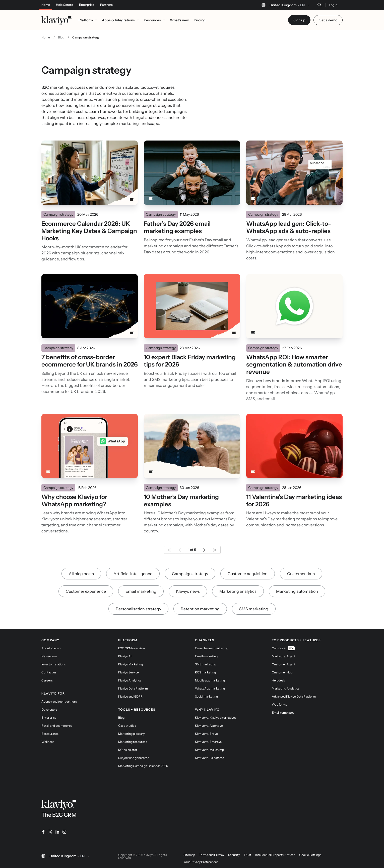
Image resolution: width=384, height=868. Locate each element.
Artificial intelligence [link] (133, 574)
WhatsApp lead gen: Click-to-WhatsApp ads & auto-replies (289, 227)
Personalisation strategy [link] (138, 609)
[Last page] (215, 550)
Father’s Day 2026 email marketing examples (177, 227)
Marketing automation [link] (297, 591)
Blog (61, 37)
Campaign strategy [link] (190, 574)
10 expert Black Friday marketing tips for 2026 (190, 361)
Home (46, 5)
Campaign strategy (58, 214)
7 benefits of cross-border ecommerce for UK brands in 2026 (90, 361)
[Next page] (204, 550)
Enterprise (87, 5)
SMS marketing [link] (254, 609)
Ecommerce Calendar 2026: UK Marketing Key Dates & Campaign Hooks (89, 231)
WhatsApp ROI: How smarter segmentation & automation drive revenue (294, 364)
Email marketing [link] (141, 591)
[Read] (90, 173)
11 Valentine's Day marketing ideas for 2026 (294, 501)
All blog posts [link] (81, 574)
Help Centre (65, 5)
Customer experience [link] (86, 591)
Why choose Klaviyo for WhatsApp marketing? (74, 501)
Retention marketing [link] (200, 609)
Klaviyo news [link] (188, 591)
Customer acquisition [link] (248, 574)
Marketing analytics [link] (238, 591)
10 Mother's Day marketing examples (181, 501)
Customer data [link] (301, 574)
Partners (106, 5)
